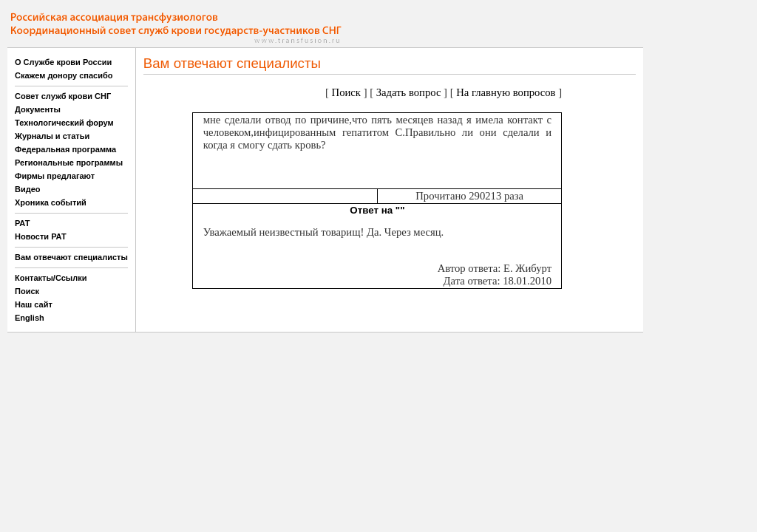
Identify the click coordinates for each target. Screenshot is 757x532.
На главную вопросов (506, 92)
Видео (28, 189)
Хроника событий (51, 202)
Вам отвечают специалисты (71, 257)
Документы (38, 109)
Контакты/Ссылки (51, 278)
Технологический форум (64, 123)
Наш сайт (34, 304)
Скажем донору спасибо (64, 75)
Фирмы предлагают (55, 176)
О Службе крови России (63, 62)
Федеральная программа (65, 149)
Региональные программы (69, 163)
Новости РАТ (41, 236)
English (30, 318)
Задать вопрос (409, 92)
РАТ (23, 223)
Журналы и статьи (52, 136)
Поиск (27, 291)
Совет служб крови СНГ (63, 96)
